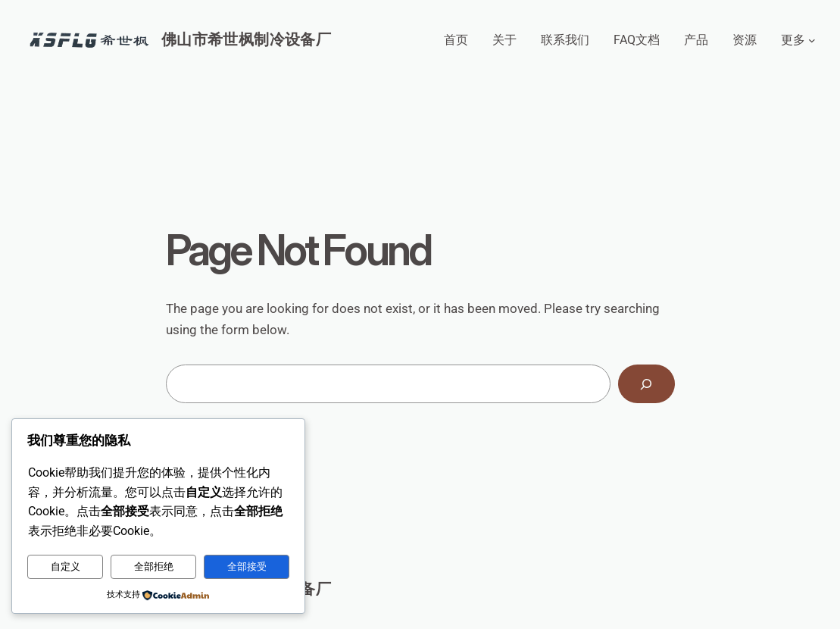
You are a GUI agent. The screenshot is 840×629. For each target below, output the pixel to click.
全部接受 (247, 566)
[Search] (646, 384)
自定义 (66, 566)
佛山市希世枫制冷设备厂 (246, 39)
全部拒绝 (154, 566)
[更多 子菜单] (812, 40)
